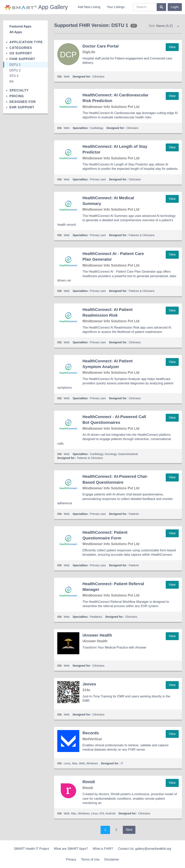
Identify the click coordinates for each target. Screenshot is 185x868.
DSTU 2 (15, 70)
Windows (92, 763)
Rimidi (89, 782)
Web (67, 77)
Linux (67, 763)
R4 (11, 82)
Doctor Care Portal (101, 46)
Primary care (98, 179)
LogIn (175, 7)
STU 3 (14, 76)
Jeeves (89, 684)
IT (122, 763)
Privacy (71, 859)
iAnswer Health (97, 635)
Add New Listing (89, 7)
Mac (75, 763)
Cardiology (97, 128)
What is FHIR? (103, 849)
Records (91, 733)
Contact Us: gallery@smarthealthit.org (145, 849)
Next (129, 830)
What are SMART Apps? (71, 849)
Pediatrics (96, 617)
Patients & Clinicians (142, 235)
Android (110, 813)
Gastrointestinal (128, 454)
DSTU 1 (15, 65)
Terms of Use (90, 859)
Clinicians (98, 77)
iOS (102, 813)
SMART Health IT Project (31, 849)
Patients (134, 514)
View (172, 47)
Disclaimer (112, 859)
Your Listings (116, 7)
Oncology (111, 454)
